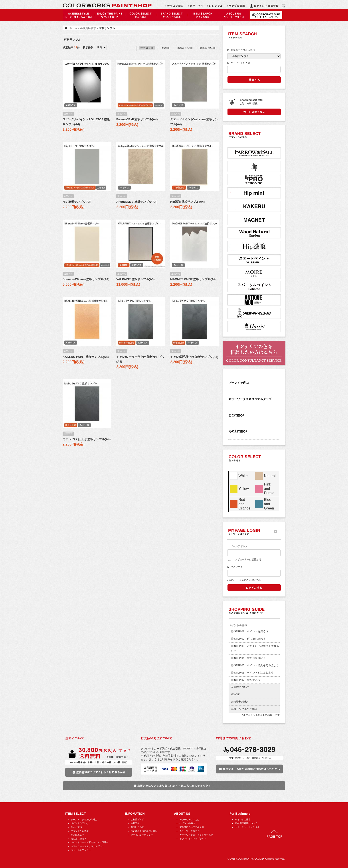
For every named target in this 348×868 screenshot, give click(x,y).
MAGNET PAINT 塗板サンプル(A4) (193, 279)
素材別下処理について (246, 823)
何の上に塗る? (238, 431)
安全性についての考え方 (192, 827)
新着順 (166, 48)
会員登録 (135, 823)
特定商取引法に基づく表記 (144, 831)
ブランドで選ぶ (238, 383)
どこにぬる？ (77, 835)
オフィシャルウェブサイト (193, 839)
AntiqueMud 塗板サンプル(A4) (137, 202)
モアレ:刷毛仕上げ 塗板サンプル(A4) (194, 357)
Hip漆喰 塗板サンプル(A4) (187, 202)
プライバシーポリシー (142, 835)
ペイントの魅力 (187, 823)
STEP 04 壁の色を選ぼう (250, 658)
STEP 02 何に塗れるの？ (250, 639)
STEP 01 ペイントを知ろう (251, 631)
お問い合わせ (137, 827)
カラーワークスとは (190, 819)
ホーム (73, 28)
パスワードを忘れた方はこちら (244, 580)
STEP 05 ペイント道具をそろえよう (257, 665)
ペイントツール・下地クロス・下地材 (90, 842)
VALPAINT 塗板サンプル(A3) (135, 279)
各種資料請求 (88, 28)
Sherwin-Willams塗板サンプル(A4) (86, 279)
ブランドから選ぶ (80, 831)
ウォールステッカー (81, 850)
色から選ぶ (76, 827)
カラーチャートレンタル (247, 827)
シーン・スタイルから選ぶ (84, 819)
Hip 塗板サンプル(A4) (77, 202)
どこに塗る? (236, 415)
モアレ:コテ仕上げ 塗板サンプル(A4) (87, 439)
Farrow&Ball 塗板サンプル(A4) (137, 119)
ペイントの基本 (243, 819)
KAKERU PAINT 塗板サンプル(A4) (86, 357)
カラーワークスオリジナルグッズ (250, 399)
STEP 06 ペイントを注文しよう (254, 673)
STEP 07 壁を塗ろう (247, 680)
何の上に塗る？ (79, 839)
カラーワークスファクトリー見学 (196, 835)
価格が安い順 (185, 48)
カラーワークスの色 (190, 831)
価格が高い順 (208, 48)
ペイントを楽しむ (80, 823)
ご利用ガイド (137, 819)
